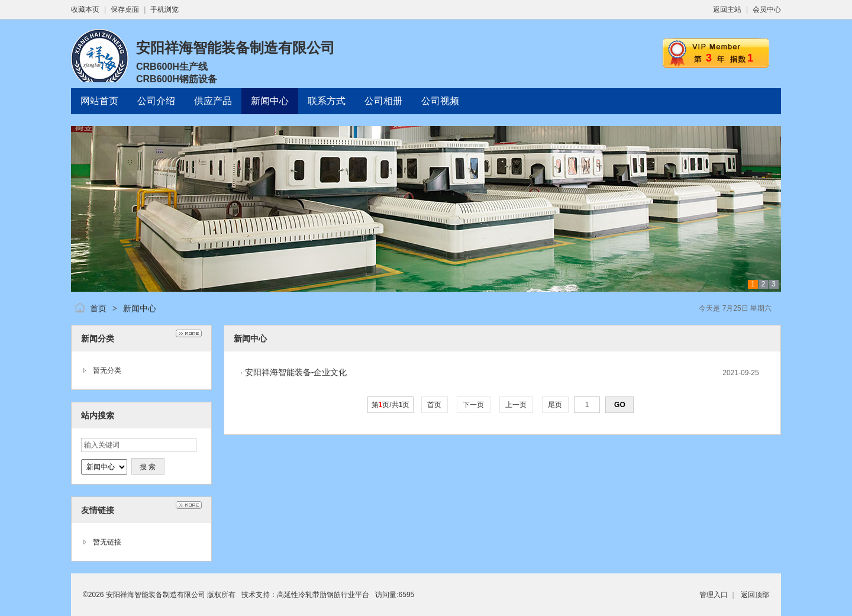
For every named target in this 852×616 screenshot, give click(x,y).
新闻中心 (140, 308)
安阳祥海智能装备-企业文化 (296, 372)
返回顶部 (755, 595)
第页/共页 (391, 405)
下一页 (474, 405)
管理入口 (714, 595)
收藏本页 (85, 9)
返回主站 (727, 9)
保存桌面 (125, 9)
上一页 (516, 405)
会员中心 (767, 9)
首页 (98, 308)
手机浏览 (164, 9)
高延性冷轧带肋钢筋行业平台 (323, 595)
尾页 (555, 405)
